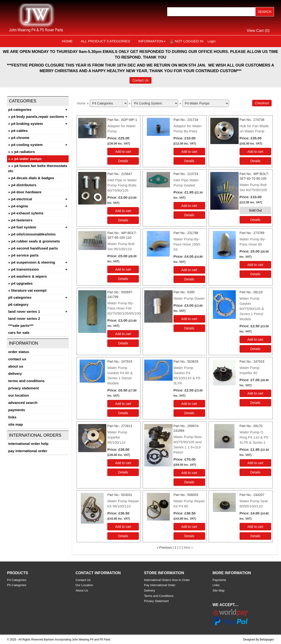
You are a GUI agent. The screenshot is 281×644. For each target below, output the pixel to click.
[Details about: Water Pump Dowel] (189, 328)
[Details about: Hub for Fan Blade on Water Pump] (255, 161)
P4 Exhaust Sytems (27, 213)
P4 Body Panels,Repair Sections (38, 117)
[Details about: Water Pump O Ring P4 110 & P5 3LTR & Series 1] (255, 472)
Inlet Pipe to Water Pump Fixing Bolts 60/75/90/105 (122, 185)
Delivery (15, 374)
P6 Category (18, 304)
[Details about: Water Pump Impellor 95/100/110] (123, 472)
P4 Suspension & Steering (33, 262)
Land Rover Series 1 (24, 311)
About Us (16, 366)
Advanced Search (23, 403)
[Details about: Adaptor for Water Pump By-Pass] (189, 161)
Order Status (19, 352)
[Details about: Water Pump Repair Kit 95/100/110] (123, 536)
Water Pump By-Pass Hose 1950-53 (187, 244)
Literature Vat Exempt (29, 290)
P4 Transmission (25, 269)
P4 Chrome (20, 138)
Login (212, 41)
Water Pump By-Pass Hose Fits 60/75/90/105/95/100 (124, 308)
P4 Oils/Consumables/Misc (34, 234)
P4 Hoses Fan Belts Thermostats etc (38, 168)
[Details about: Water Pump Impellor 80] (255, 403)
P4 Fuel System (24, 227)
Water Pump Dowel (189, 298)
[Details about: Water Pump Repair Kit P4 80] (189, 536)
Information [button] (152, 41)
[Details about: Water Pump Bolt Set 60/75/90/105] (255, 220)
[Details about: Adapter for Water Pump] (123, 161)
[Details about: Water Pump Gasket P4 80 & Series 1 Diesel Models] (123, 413)
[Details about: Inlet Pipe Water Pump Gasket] (189, 215)
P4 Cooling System (27, 145)
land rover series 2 (24, 318)
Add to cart (123, 152)
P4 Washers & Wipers (29, 276)
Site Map (15, 424)
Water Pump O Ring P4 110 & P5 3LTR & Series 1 (254, 437)
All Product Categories (105, 41)
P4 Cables (19, 131)
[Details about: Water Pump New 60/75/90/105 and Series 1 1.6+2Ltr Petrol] (189, 482)
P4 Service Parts (25, 255)
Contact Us (140, 80)
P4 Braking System (27, 124)
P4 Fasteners (22, 220)
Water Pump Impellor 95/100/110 (117, 437)
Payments (17, 410)
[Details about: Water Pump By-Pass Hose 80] (255, 274)
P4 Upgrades (22, 283)
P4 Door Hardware (26, 192)
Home (67, 41)
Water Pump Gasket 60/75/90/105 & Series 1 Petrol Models (252, 309)
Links (12, 417)
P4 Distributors (24, 185)
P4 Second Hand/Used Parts (35, 248)
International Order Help (28, 444)
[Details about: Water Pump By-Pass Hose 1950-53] (189, 279)
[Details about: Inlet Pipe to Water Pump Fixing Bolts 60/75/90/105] (123, 220)
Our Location (18, 395)
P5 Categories (20, 297)
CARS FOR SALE (19, 333)
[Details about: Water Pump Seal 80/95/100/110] (255, 536)
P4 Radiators (25, 152)
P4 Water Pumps (28, 159)
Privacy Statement (24, 388)
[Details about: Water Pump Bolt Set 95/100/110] (123, 279)
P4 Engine (20, 206)
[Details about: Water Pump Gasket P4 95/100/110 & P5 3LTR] (189, 413)
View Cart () (258, 31)
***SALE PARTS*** (21, 326)
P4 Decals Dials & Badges (33, 178)
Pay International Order (28, 451)
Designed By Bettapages (259, 640)
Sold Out (255, 210)
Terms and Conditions (26, 381)
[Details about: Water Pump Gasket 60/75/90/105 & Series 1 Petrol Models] (255, 349)
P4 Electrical (22, 199)
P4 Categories (20, 110)
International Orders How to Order (167, 580)
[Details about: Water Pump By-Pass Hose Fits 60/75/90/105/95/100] (123, 343)
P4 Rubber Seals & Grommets (36, 241)
